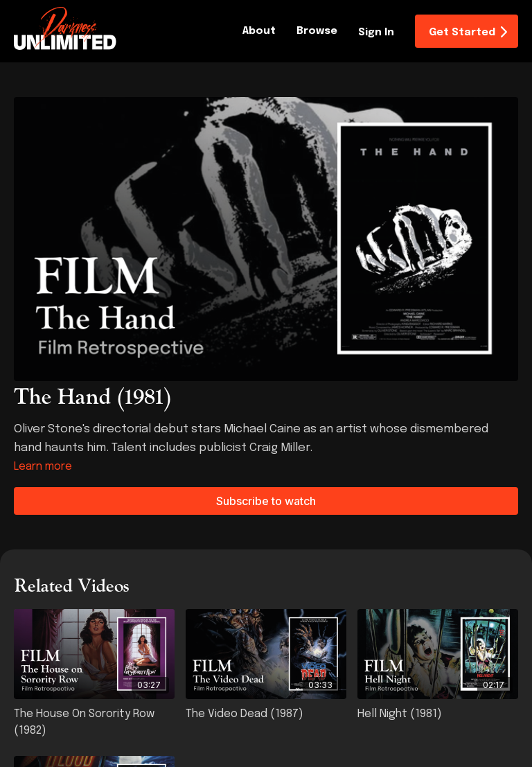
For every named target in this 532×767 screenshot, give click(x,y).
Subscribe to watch (266, 501)
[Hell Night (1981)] (438, 714)
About (259, 31)
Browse (317, 31)
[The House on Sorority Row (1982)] (94, 723)
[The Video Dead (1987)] (266, 714)
